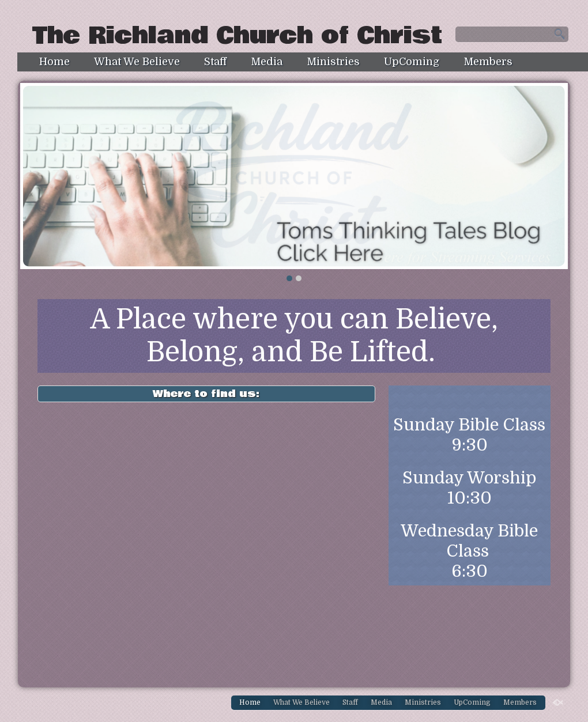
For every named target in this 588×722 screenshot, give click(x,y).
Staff (215, 62)
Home (54, 62)
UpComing (412, 62)
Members (488, 62)
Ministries (333, 62)
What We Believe (137, 62)
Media (267, 62)
